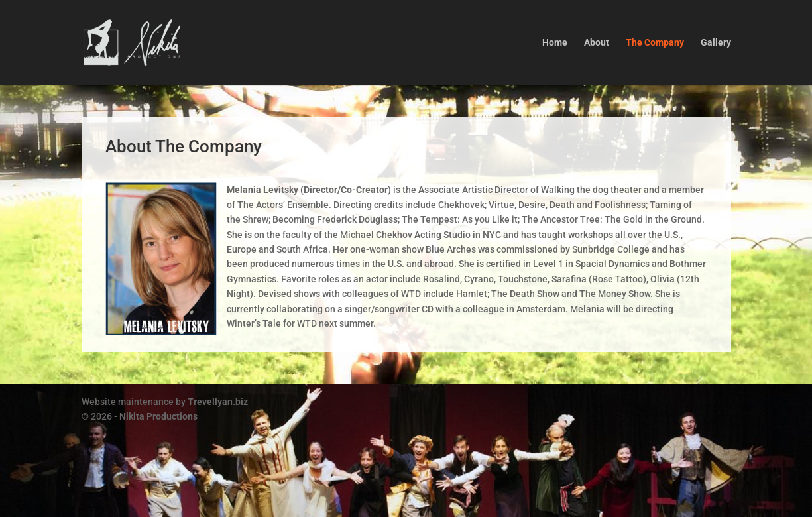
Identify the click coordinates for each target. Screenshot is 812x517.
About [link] (597, 43)
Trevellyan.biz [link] (218, 402)
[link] (163, 42)
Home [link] (555, 43)
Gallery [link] (716, 43)
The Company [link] (655, 43)
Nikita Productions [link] (158, 416)
